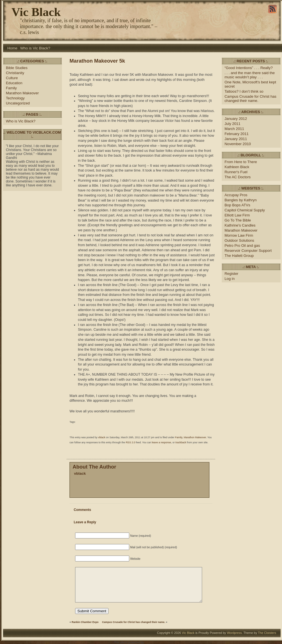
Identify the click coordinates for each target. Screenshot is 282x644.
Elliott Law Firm (237, 215)
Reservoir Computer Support (248, 251)
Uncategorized (18, 103)
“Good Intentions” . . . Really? (249, 68)
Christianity (15, 73)
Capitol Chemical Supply (245, 210)
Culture (12, 78)
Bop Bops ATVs (237, 205)
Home (12, 48)
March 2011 (234, 129)
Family (11, 88)
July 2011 (233, 124)
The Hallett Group (239, 256)
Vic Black (36, 12)
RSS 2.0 (131, 442)
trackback (181, 442)
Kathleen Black (237, 167)
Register (231, 274)
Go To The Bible (238, 220)
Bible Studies (17, 68)
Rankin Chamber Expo (85, 622)
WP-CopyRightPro (156, 642)
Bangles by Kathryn (241, 200)
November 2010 (238, 144)
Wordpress (234, 633)
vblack (102, 437)
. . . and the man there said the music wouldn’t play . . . (250, 75)
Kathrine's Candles (240, 225)
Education (14, 83)
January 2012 (236, 119)
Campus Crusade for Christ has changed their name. (134, 622)
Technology (15, 98)
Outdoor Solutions (239, 240)
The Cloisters (267, 633)
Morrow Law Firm (239, 235)
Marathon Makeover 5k (97, 61)
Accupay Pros (236, 195)
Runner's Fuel (236, 172)
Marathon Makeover (22, 93)
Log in (230, 279)
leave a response (162, 442)
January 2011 (236, 139)
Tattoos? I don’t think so (244, 91)
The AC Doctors (238, 177)
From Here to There (241, 162)
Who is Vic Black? (35, 48)
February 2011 (237, 134)
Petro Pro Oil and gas (242, 246)
